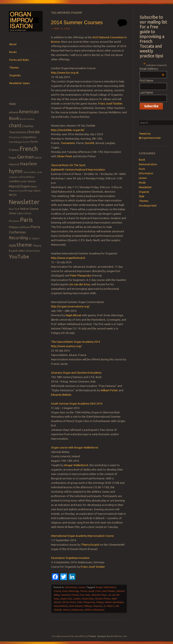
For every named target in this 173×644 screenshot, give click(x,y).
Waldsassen (77, 610)
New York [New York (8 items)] (14, 209)
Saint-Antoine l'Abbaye (80, 606)
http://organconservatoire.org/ (70, 306)
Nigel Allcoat (73, 315)
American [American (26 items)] (29, 112)
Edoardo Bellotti (61, 395)
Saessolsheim (60, 606)
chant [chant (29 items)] (15, 125)
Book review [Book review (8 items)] (27, 119)
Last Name (146, 93)
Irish (82, 595)
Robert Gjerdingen (114, 602)
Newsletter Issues (19, 83)
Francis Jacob (87, 591)
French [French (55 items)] (29, 149)
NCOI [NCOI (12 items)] (13, 195)
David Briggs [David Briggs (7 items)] (15, 142)
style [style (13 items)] (12, 245)
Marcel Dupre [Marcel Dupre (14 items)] (19, 186)
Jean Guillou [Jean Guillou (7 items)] (30, 172)
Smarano (98, 606)
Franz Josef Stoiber (110, 103)
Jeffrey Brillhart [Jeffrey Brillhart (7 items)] (26, 177)
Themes (14, 68)
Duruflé (90, 143)
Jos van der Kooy (80, 284)
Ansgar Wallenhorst (76, 465)
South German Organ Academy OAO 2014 (77, 403)
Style (142, 196)
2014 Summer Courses (77, 22)
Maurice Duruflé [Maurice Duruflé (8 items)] (18, 191)
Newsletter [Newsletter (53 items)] (24, 202)
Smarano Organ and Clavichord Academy (76, 373)
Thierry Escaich (90, 545)
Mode (142, 183)
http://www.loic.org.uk (65, 73)
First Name (146, 81)
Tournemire (68, 143)
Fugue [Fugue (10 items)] (13, 157)
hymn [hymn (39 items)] (16, 171)
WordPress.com (119, 636)
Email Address (152, 69)
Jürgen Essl (66, 599)
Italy (87, 595)
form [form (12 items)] (34, 142)
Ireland (75, 595)
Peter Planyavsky (81, 275)
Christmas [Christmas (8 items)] (14, 137)
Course (57, 591)
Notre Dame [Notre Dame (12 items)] (29, 209)
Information (71, 587)
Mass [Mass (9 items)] (34, 186)
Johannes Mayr (99, 595)
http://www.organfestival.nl (68, 258)
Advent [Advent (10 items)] (13, 112)
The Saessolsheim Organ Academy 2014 (75, 342)
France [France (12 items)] (14, 150)
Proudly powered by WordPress (69, 636)
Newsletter (145, 187)
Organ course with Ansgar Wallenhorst (75, 447)
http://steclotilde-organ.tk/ (68, 130)
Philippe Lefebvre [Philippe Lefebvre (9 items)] (19, 227)
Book (142, 160)
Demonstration (148, 164)
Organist (144, 192)
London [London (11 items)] (14, 181)
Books (13, 52)
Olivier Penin (65, 156)
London (76, 599)
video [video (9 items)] (22, 251)
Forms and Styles (19, 60)
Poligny (100, 602)
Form (142, 169)
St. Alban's (109, 606)
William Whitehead (94, 610)
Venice (66, 610)
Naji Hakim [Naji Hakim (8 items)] (34, 191)
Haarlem (66, 595)
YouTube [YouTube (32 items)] (19, 257)
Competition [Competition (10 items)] (29, 137)
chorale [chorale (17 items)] (33, 132)
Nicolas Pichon (102, 599)
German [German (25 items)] (26, 157)
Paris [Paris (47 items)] (26, 220)
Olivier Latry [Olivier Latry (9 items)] (16, 213)
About (13, 44)
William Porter (109, 390)
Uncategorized (148, 206)
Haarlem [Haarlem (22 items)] (28, 164)
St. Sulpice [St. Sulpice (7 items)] (34, 238)
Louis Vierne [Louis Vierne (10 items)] (28, 181)
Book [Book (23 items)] (14, 118)
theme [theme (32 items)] (24, 245)
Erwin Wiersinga (70, 591)
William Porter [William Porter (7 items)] (33, 251)
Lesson (81, 587)
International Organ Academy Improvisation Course (82, 536)
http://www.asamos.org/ (66, 346)
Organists (15, 75)
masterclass (88, 599)
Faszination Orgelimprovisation (70, 558)
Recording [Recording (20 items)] (18, 238)
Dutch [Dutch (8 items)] (26, 142)
